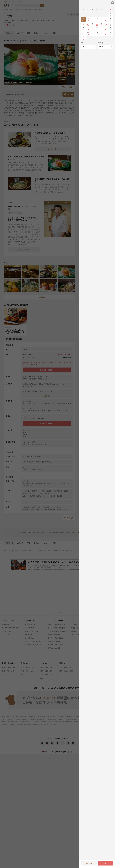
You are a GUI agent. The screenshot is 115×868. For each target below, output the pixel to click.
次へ (105, 863)
